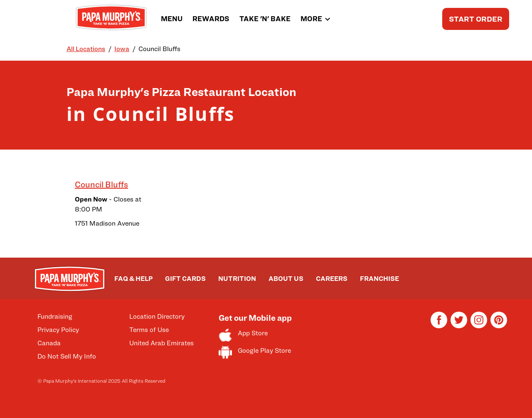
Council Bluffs (101, 184)
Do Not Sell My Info (67, 356)
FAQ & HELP (133, 279)
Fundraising (55, 316)
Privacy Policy (58, 330)
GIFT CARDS (185, 279)
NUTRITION (237, 279)
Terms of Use (149, 330)
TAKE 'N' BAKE (265, 19)
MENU (172, 19)
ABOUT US (286, 279)
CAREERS (332, 279)
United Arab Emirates (161, 343)
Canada (49, 343)
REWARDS (211, 19)
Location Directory (157, 316)
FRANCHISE (379, 279)
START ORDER (476, 19)
